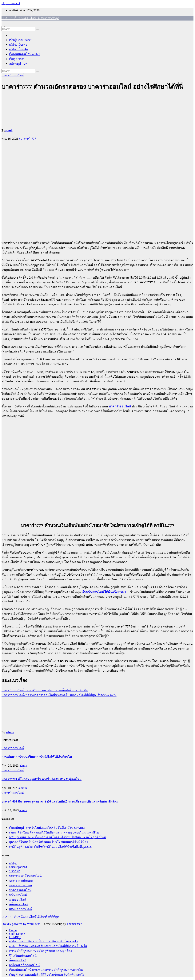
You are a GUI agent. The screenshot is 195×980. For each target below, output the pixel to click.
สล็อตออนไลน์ (19, 904)
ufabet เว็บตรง (18, 45)
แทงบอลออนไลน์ (20, 909)
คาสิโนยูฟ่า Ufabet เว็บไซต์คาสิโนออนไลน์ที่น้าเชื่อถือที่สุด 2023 (51, 847)
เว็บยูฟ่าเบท (17, 59)
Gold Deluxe (17, 934)
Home (13, 930)
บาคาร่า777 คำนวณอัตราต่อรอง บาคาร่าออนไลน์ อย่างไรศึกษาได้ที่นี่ (92, 87)
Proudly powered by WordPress (21, 924)
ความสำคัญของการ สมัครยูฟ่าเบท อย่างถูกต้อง (40, 951)
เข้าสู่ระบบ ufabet (20, 40)
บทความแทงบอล (21, 885)
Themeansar (74, 924)
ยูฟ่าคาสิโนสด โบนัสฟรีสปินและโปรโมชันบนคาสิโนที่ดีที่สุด (49, 842)
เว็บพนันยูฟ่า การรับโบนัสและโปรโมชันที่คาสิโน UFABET (47, 828)
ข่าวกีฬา (15, 871)
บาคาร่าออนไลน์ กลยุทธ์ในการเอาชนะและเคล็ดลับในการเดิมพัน (45, 690)
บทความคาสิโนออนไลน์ (25, 876)
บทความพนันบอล (21, 881)
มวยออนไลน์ (18, 900)
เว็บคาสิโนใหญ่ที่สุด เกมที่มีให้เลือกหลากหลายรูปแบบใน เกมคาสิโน (54, 832)
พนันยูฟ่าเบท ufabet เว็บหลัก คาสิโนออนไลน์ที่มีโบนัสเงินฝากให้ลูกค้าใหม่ (58, 837)
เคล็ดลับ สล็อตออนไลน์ (24, 965)
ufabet (13, 863)
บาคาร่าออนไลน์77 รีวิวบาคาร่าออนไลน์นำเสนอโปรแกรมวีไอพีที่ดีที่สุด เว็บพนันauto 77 (59, 695)
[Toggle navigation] (3, 26)
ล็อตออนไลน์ (18, 960)
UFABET (15, 937)
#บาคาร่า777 (28, 139)
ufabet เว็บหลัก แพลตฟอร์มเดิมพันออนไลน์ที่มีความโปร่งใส (48, 946)
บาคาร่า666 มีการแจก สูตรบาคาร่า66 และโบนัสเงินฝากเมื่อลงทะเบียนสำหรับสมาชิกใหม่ (60, 801)
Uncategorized (18, 867)
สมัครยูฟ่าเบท (18, 64)
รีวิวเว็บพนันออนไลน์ (23, 956)
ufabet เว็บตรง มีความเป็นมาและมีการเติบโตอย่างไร (44, 941)
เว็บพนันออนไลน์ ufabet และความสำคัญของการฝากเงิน (46, 970)
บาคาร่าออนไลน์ (13, 75)
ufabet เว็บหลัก (19, 49)
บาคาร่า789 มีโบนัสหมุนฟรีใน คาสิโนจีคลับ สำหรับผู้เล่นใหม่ (42, 779)
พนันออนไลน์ (18, 895)
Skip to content (11, 3)
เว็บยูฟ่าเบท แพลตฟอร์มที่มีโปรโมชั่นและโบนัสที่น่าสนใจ (47, 975)
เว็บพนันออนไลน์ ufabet (24, 54)
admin (9, 130)
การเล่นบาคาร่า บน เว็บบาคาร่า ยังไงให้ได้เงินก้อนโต (37, 757)
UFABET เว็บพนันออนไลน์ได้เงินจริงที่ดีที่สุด (30, 18)
